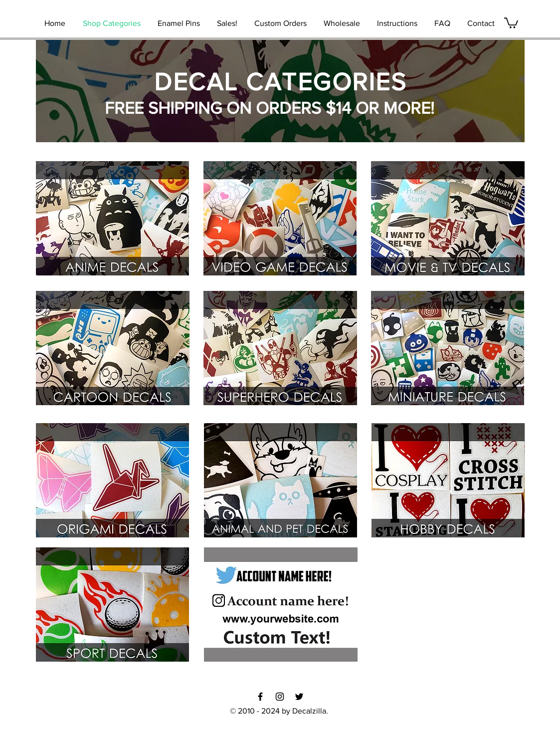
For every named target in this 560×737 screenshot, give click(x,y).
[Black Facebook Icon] (260, 697)
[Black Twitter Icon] (299, 697)
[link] (511, 22)
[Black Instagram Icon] (280, 697)
